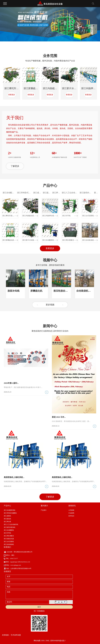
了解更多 (15, 189)
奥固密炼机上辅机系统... (14, 534)
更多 (96, 216)
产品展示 (44, 552)
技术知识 (71, 558)
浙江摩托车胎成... (9, 238)
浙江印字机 (66, 238)
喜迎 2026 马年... (59, 474)
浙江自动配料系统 (10, 216)
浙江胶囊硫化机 (32, 88)
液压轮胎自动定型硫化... (66, 309)
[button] (37, 46)
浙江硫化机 (48, 216)
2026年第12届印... (11, 440)
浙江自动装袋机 (88, 263)
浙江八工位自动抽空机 (71, 216)
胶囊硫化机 (36, 309)
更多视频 (50, 322)
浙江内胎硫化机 (51, 88)
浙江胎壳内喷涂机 (87, 216)
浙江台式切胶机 (88, 238)
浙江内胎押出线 (89, 88)
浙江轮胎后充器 (9, 581)
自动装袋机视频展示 (87, 309)
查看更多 (12, 95)
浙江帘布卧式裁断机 (26, 216)
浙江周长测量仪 (68, 263)
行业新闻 (71, 555)
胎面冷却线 (14, 309)
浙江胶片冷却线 (70, 88)
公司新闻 (71, 552)
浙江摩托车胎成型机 (15, 88)
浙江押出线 (57, 216)
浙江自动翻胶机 (48, 263)
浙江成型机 (38, 216)
